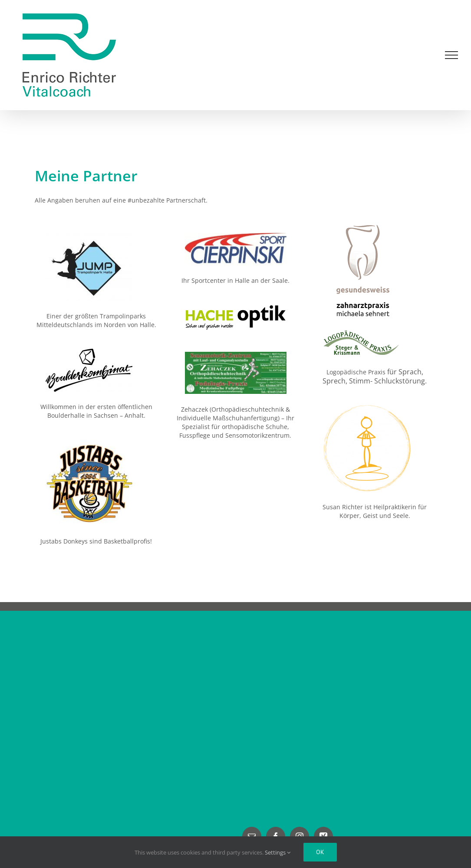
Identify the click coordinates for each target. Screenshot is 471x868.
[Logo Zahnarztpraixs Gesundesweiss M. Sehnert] (362, 225)
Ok (320, 852)
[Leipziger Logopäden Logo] (367, 333)
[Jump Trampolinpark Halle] (89, 236)
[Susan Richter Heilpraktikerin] (367, 408)
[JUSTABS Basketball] (89, 442)
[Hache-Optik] (236, 307)
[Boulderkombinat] (89, 352)
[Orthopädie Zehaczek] (236, 355)
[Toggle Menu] (451, 55)
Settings (278, 852)
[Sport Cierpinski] (236, 236)
